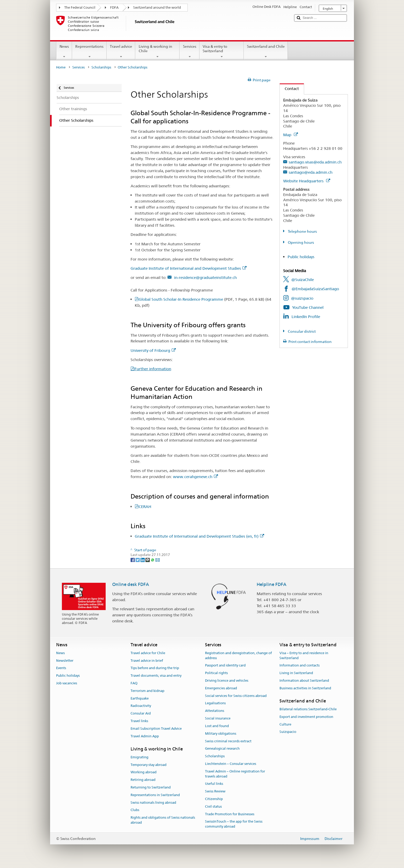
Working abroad (144, 772)
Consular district (301, 331)
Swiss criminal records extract (228, 741)
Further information (153, 369)
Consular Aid (141, 714)
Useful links (214, 784)
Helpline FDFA (271, 584)
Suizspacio (288, 732)
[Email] (158, 560)
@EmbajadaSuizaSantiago (315, 289)
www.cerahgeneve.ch (195, 477)
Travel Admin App (145, 736)
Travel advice (121, 51)
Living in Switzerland (296, 673)
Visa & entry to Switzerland (222, 51)
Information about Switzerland (304, 681)
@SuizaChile (303, 280)
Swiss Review (215, 791)
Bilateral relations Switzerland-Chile (308, 709)
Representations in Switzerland (155, 795)
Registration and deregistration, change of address (238, 655)
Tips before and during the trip (155, 668)
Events (61, 668)
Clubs (135, 810)
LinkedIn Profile (306, 317)
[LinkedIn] (143, 560)
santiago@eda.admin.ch (311, 172)
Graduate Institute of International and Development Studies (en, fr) (199, 536)
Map (290, 135)
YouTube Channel (308, 307)
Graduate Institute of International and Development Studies (188, 268)
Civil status (213, 806)
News (64, 51)
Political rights (216, 673)
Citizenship (214, 799)
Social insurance (218, 718)
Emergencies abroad (221, 688)
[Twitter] (138, 560)
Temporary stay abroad (149, 765)
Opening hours (301, 242)
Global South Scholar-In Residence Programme (201, 299)
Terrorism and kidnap (147, 691)
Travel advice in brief (147, 661)
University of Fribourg (153, 350)
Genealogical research (222, 749)
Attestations (215, 711)
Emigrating (139, 757)
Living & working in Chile (157, 51)
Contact (289, 89)
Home (61, 67)
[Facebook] (133, 560)
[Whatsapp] (153, 560)
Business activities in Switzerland (305, 688)
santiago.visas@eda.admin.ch (315, 162)
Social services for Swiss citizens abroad (236, 696)
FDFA (114, 7)
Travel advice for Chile (148, 653)
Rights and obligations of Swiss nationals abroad (163, 820)
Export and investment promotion (306, 717)
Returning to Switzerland (151, 787)
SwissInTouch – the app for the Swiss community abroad (234, 824)
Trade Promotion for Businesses (230, 814)
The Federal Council (80, 7)
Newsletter (65, 661)
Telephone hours (302, 231)
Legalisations (215, 703)
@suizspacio (302, 298)
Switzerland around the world (157, 7)
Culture (285, 724)
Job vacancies (67, 683)
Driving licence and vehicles (227, 681)
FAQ (134, 683)
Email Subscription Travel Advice (156, 729)
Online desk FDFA (131, 584)
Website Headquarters (307, 181)
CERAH (145, 507)
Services (189, 51)
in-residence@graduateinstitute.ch (205, 277)
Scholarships (101, 67)
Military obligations (221, 734)
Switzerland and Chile (266, 51)
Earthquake (140, 698)
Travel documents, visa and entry (156, 676)
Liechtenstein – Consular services (231, 764)
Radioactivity (141, 706)
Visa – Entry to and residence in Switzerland (304, 655)
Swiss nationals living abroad (153, 803)
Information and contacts (300, 666)
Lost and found (217, 726)
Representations (89, 51)
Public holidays (301, 257)
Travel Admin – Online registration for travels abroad (235, 774)
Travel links (139, 721)
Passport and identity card (225, 666)
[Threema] (148, 560)
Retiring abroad (143, 780)
